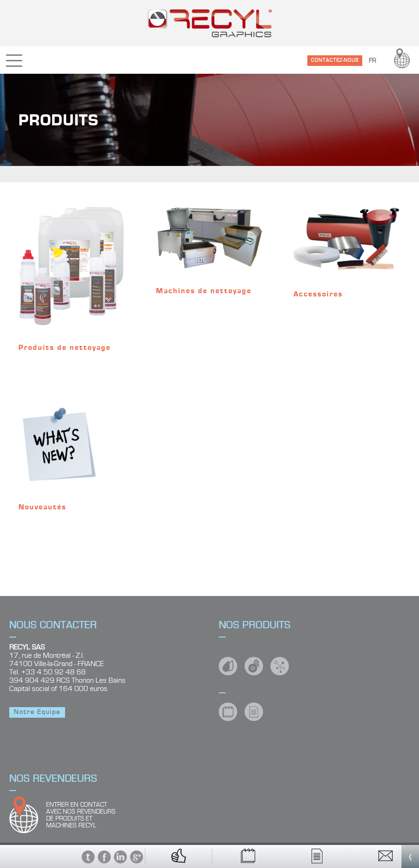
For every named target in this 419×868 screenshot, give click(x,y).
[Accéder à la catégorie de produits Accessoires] (347, 256)
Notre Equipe (37, 712)
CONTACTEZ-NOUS (335, 60)
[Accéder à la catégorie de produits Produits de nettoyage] (72, 283)
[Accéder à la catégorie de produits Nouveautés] (72, 450)
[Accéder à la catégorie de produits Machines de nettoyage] (209, 255)
